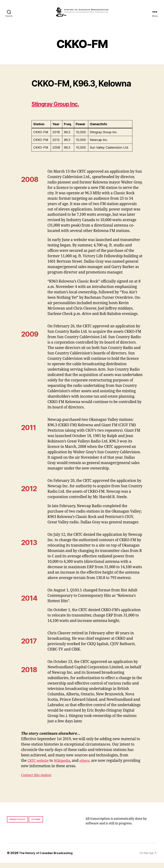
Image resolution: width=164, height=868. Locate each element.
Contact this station (38, 780)
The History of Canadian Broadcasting (48, 858)
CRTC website (39, 766)
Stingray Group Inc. (61, 109)
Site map (36, 825)
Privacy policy (17, 825)
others (89, 766)
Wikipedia (65, 766)
